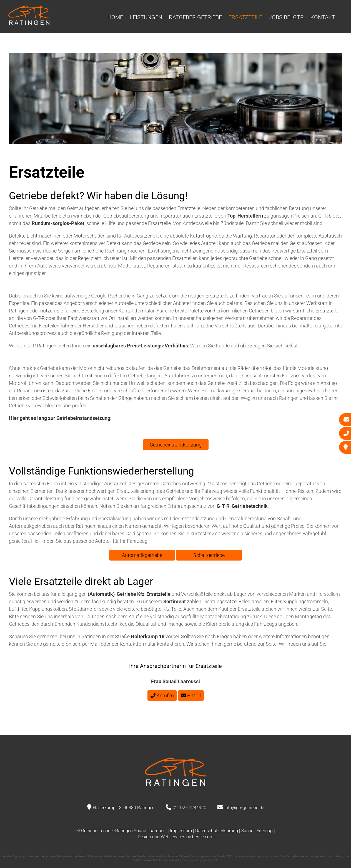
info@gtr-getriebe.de (244, 808)
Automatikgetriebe (142, 555)
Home (115, 17)
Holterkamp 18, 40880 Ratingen (124, 808)
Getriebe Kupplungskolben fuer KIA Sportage (28, 856)
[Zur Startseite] (29, 23)
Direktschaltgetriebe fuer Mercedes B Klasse (163, 856)
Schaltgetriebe (209, 555)
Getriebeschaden (244, 856)
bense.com (203, 837)
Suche (247, 831)
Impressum (181, 831)
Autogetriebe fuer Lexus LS (73, 856)
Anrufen (162, 696)
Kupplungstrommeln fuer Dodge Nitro (278, 856)
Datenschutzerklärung (217, 831)
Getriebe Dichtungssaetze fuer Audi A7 (194, 860)
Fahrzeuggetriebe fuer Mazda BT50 (211, 856)
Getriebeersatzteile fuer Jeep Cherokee (113, 856)
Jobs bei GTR (286, 17)
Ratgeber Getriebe (195, 17)
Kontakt (323, 17)
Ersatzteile (245, 17)
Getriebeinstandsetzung (176, 445)
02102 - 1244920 (190, 808)
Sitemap (265, 831)
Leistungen (146, 17)
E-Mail (191, 696)
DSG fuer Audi (161, 860)
